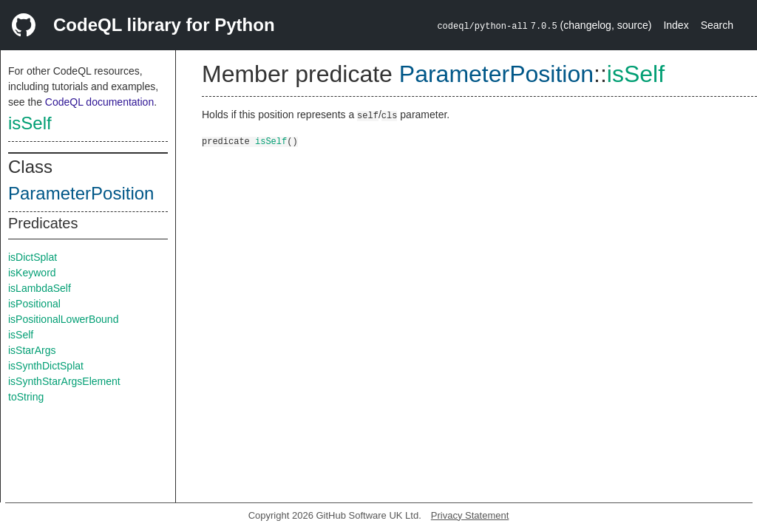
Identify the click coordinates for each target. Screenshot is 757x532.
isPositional (34, 304)
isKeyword (32, 273)
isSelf (30, 123)
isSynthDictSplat (46, 366)
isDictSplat (33, 257)
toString (26, 397)
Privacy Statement (470, 515)
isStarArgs (32, 350)
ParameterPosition (81, 193)
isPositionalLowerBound (63, 319)
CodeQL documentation (99, 102)
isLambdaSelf (40, 288)
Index (676, 25)
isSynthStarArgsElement (64, 381)
